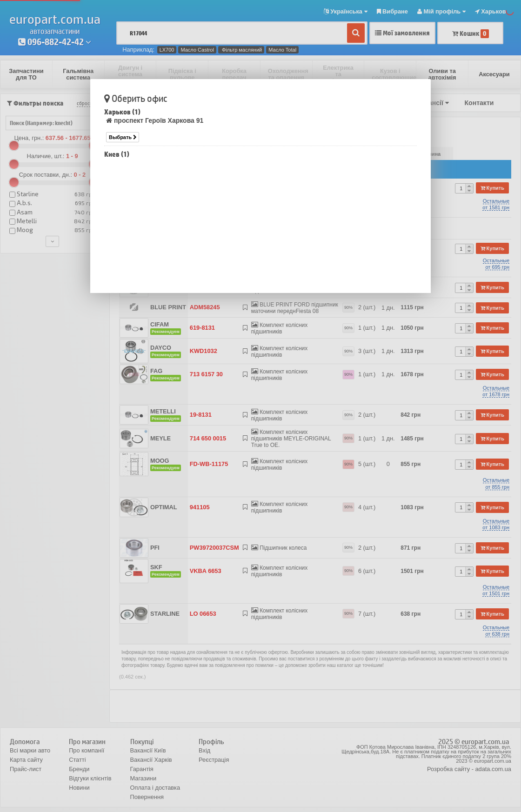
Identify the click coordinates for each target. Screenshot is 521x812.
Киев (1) (117, 154)
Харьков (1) (122, 112)
